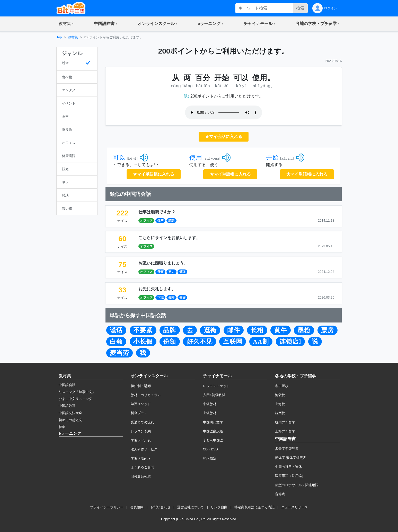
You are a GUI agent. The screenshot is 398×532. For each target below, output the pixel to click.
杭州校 (280, 413)
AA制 (261, 342)
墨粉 (304, 330)
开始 (272, 158)
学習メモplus (140, 458)
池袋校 (280, 395)
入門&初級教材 (214, 395)
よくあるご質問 (142, 467)
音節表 (280, 494)
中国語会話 (67, 385)
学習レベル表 (141, 440)
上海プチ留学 (285, 431)
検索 (300, 8)
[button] (66, 24)
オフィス (146, 221)
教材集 (73, 37)
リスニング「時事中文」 (77, 392)
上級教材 (210, 413)
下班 (161, 298)
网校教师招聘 (141, 477)
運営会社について (191, 507)
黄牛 (281, 330)
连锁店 (290, 342)
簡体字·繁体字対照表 (291, 458)
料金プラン (139, 413)
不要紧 (143, 330)
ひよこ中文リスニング (75, 399)
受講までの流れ (142, 422)
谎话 (116, 330)
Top (59, 37)
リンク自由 (219, 507)
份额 (170, 342)
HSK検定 (210, 458)
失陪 (171, 298)
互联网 (233, 342)
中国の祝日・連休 (288, 467)
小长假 (143, 342)
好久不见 (200, 342)
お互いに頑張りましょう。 (163, 263)
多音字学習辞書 (287, 449)
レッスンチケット (216, 386)
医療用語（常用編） (290, 476)
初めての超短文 (70, 420)
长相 (257, 330)
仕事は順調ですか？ (157, 212)
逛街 (210, 330)
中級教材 (210, 404)
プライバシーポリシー (107, 507)
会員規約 (137, 507)
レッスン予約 (141, 431)
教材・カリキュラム (146, 395)
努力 (171, 272)
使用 (196, 158)
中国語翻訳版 (213, 431)
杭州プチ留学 (285, 422)
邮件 (234, 330)
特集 (62, 427)
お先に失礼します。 (157, 289)
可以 (119, 158)
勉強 (182, 272)
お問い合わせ (161, 507)
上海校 (280, 404)
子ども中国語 (213, 440)
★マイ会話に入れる (224, 137)
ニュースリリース (295, 507)
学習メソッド (141, 404)
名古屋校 (282, 386)
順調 (171, 221)
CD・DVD (211, 449)
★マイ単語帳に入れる (154, 174)
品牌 (170, 330)
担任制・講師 (141, 386)
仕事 (161, 221)
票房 (328, 330)
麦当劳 (120, 353)
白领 (116, 342)
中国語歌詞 (67, 406)
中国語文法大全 (70, 413)
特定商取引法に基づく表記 (254, 507)
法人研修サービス (144, 449)
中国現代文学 (213, 422)
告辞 (182, 298)
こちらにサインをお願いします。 (169, 238)
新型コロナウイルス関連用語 (297, 485)
